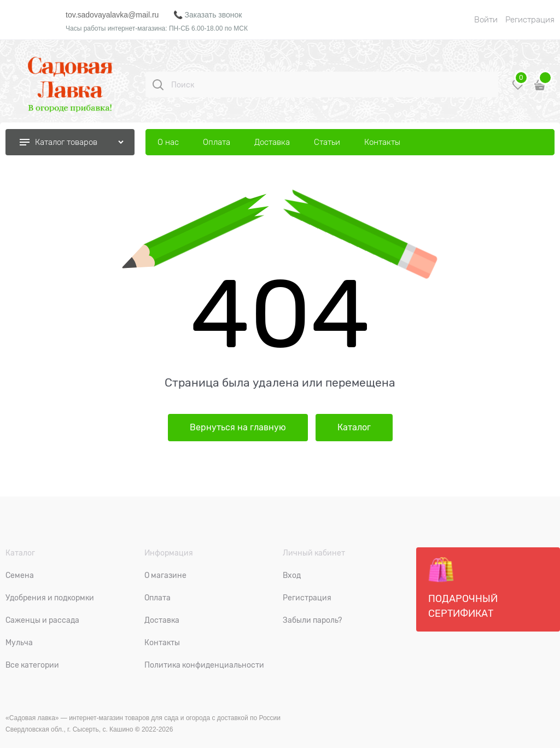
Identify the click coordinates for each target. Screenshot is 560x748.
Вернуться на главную (238, 428)
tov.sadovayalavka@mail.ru (112, 15)
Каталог (354, 428)
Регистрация (530, 20)
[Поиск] (158, 85)
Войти (486, 20)
